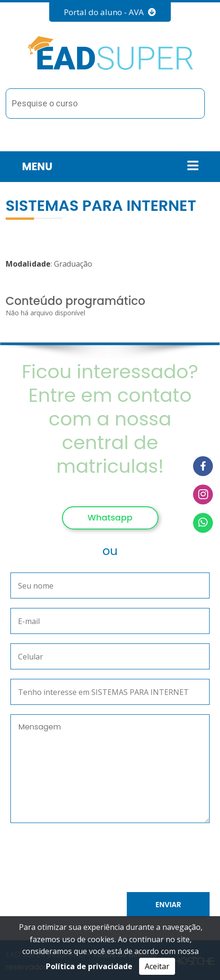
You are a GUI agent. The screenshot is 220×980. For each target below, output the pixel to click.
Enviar (168, 905)
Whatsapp (110, 517)
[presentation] (102, 859)
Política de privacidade (89, 966)
